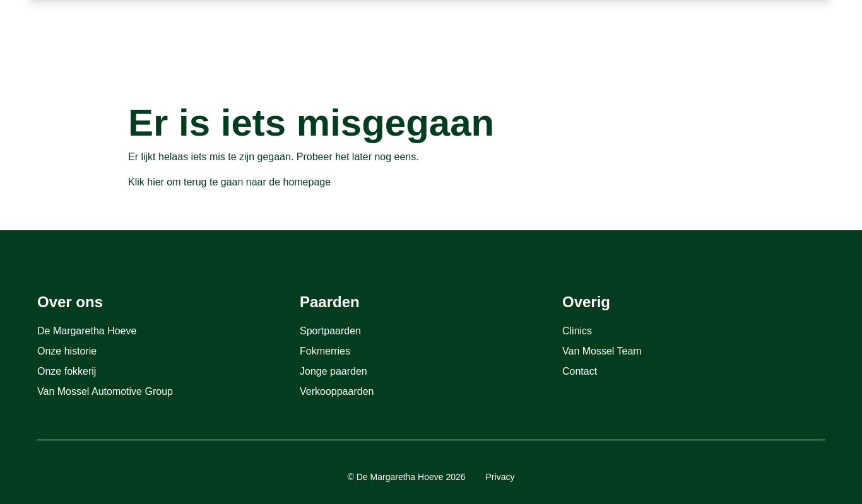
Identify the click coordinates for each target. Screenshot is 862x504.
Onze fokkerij (67, 371)
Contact (580, 371)
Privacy (500, 477)
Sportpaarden (330, 331)
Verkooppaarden (337, 391)
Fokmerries (325, 351)
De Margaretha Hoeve (87, 331)
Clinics (577, 331)
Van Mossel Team (602, 351)
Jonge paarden (334, 371)
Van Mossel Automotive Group (105, 391)
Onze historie (67, 351)
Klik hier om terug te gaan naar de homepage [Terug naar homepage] (229, 182)
